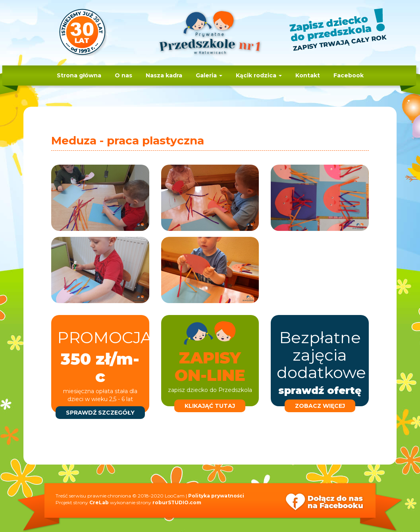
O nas (123, 75)
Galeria (209, 75)
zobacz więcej (320, 406)
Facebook (349, 75)
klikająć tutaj (210, 406)
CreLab (99, 502)
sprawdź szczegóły (100, 413)
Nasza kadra (164, 75)
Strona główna (79, 75)
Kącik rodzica (259, 75)
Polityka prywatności (216, 496)
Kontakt (308, 75)
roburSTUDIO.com (177, 502)
